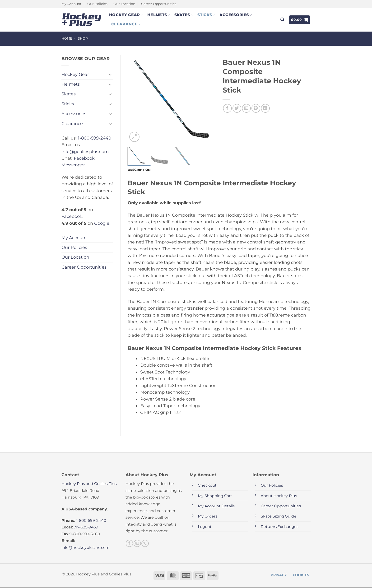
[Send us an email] (137, 544)
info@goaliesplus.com (85, 152)
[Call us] (145, 544)
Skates (184, 15)
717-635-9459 (86, 528)
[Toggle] (110, 74)
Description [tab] (140, 170)
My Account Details (216, 506)
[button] (282, 20)
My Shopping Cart (215, 496)
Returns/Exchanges (280, 527)
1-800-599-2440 (95, 138)
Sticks (206, 15)
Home (67, 38)
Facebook (72, 216)
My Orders (208, 517)
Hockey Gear (126, 15)
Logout (205, 527)
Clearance (126, 24)
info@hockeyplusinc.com (86, 548)
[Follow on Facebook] (129, 544)
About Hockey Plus (279, 496)
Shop (83, 38)
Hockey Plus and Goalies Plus (89, 484)
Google (102, 223)
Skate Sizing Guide (279, 517)
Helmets (159, 15)
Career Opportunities (159, 4)
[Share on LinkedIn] (265, 108)
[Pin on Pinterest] (256, 108)
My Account (71, 4)
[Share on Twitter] (237, 108)
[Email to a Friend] (246, 108)
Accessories (236, 15)
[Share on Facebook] (227, 108)
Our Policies (97, 4)
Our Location (124, 4)
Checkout (207, 486)
